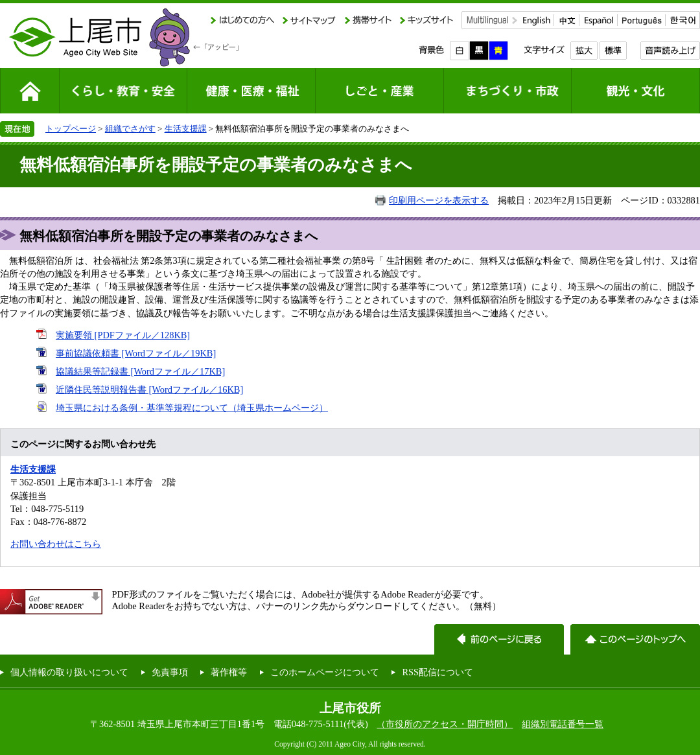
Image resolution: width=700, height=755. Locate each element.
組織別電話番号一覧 (563, 724)
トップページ (71, 129)
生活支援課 (186, 129)
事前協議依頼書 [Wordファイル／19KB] (136, 353)
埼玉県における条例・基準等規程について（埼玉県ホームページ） (192, 408)
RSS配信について (437, 672)
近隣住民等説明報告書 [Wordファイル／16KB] (149, 389)
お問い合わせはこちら (56, 544)
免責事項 (170, 672)
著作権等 (229, 672)
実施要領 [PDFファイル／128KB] (123, 335)
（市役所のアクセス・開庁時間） (445, 724)
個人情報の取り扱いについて (69, 672)
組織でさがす (130, 129)
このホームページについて (325, 672)
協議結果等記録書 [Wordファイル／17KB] (140, 371)
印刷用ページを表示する (439, 200)
